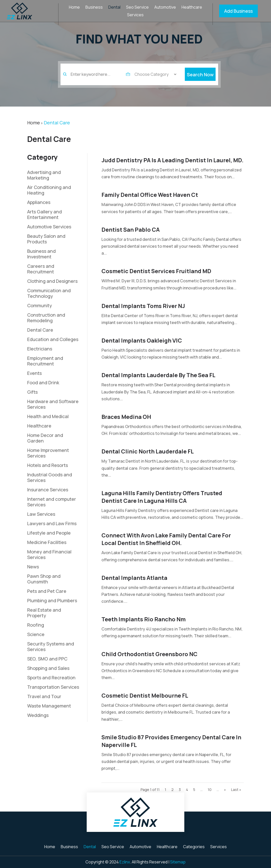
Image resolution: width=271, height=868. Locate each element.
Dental (114, 8)
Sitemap (178, 862)
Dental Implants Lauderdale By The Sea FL (158, 375)
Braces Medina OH (126, 417)
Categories (194, 847)
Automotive (165, 8)
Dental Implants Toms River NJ (143, 306)
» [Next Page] (225, 790)
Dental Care (57, 123)
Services (135, 15)
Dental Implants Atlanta (134, 578)
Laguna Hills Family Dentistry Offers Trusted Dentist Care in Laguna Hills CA (162, 497)
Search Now (200, 81)
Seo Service (137, 8)
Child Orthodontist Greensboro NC (149, 654)
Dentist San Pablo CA (131, 230)
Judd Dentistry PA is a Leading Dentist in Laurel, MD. (172, 160)
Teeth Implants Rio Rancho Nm (144, 619)
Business (94, 8)
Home (74, 8)
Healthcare (192, 8)
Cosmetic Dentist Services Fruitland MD (156, 271)
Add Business (238, 11)
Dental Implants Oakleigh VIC (142, 341)
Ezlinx (125, 862)
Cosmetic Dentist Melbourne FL (145, 696)
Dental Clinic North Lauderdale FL (148, 451)
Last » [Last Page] (236, 790)
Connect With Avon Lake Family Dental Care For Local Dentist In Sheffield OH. (166, 539)
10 (210, 790)
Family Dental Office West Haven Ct (150, 195)
